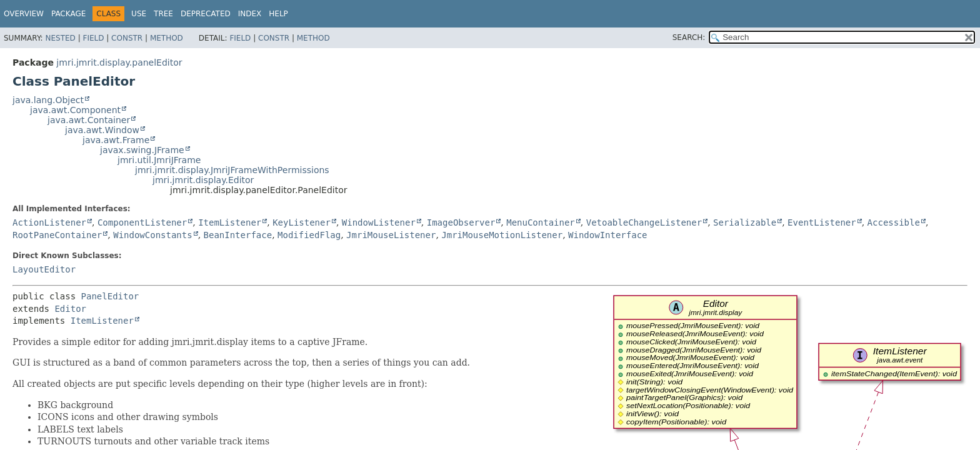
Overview (24, 14)
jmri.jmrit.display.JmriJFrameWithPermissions (232, 170)
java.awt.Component (75, 110)
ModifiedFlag (309, 235)
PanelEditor (110, 296)
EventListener (822, 222)
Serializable (745, 222)
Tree (163, 14)
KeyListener (302, 222)
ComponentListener (142, 222)
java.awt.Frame (116, 140)
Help (278, 14)
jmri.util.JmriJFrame (159, 160)
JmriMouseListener (391, 235)
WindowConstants (152, 235)
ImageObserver (461, 222)
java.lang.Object (48, 100)
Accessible (894, 222)
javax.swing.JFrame (142, 150)
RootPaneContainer (57, 235)
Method (167, 38)
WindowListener (379, 222)
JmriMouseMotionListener (502, 235)
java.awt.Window (102, 130)
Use (139, 14)
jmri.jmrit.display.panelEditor (119, 62)
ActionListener (49, 222)
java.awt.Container (89, 120)
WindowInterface (607, 235)
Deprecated (206, 14)
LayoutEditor (44, 269)
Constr (127, 38)
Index (250, 14)
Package (68, 14)
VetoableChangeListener (644, 222)
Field (93, 38)
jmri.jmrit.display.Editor (203, 180)
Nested (60, 38)
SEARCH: (689, 37)
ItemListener (230, 222)
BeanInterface (238, 235)
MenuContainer (541, 222)
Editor (70, 309)
